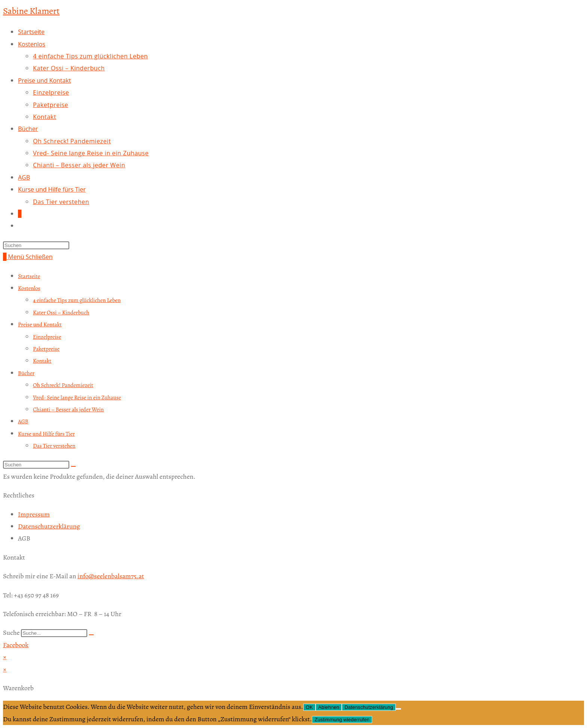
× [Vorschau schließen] (5, 657)
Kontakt (42, 361)
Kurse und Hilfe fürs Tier (46, 434)
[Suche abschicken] (73, 466)
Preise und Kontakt (40, 325)
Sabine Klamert (31, 11)
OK (309, 707)
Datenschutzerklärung (369, 707)
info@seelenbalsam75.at (111, 576)
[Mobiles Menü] (30, 257)
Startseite (29, 276)
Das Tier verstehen (54, 446)
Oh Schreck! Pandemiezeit (63, 385)
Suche (11, 633)
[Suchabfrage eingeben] (36, 245)
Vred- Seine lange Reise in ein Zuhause (77, 397)
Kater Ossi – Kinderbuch (61, 313)
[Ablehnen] (398, 709)
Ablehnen (329, 707)
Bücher (26, 373)
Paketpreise (46, 349)
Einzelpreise (47, 337)
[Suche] (91, 635)
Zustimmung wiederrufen (342, 720)
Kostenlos (29, 288)
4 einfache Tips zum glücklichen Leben (77, 300)
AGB (23, 421)
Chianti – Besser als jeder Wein (68, 409)
